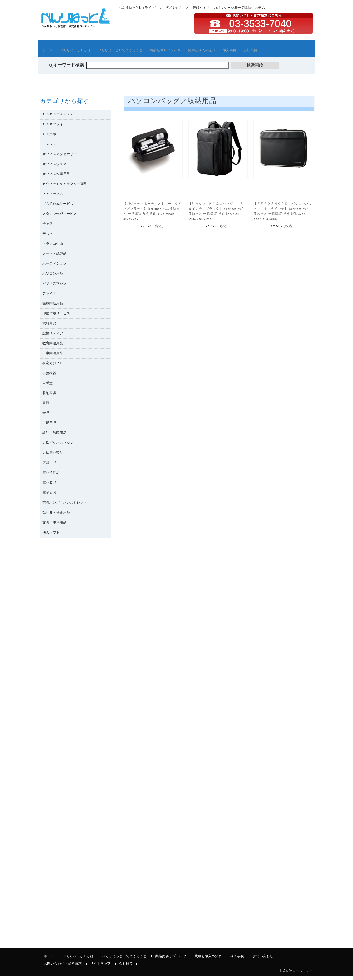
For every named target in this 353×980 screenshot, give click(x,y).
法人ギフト (51, 536)
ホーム (51, 53)
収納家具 (49, 397)
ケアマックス (53, 198)
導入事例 (270, 53)
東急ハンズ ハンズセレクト (65, 507)
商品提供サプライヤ (192, 53)
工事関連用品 (53, 357)
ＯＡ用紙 (49, 138)
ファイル (49, 297)
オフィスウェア (55, 168)
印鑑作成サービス (56, 317)
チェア (48, 228)
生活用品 (49, 427)
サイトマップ (100, 968)
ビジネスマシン (55, 288)
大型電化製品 (53, 457)
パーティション (55, 268)
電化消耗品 (51, 477)
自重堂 (48, 387)
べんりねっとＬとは (85, 53)
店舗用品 (49, 467)
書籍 (46, 407)
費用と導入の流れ (236, 53)
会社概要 (295, 53)
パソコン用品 (53, 278)
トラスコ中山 (53, 248)
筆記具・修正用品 (56, 517)
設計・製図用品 (55, 437)
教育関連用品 (53, 347)
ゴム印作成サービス (58, 208)
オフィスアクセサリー (60, 158)
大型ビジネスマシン (58, 447)
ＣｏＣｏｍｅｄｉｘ (58, 118)
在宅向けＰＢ (53, 367)
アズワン (49, 148)
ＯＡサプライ (53, 128)
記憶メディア (53, 337)
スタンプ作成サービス (60, 218)
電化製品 (49, 487)
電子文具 (49, 497)
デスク (48, 238)
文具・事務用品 (55, 527)
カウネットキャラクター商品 (65, 188)
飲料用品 (49, 327)
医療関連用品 (53, 307)
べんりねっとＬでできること (138, 53)
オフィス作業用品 (56, 178)
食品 (46, 417)
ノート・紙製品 (55, 258)
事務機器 (49, 377)
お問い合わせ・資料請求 (63, 968)
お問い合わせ (263, 960)
